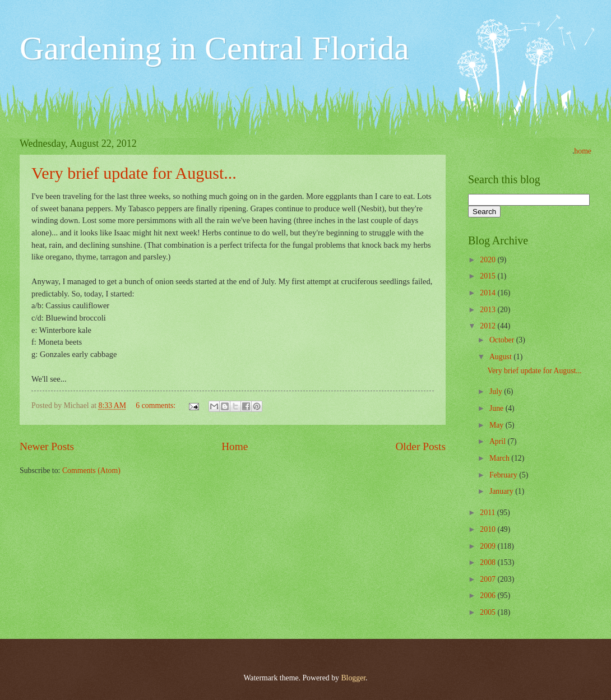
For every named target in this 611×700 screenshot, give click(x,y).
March (500, 458)
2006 (489, 595)
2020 (489, 260)
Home (235, 446)
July (497, 391)
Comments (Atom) (91, 470)
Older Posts (420, 446)
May (497, 425)
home (583, 151)
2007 (489, 579)
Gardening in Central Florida (214, 48)
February (504, 475)
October (503, 340)
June (497, 408)
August (501, 357)
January (502, 491)
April (499, 441)
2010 (489, 529)
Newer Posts (47, 446)
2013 (489, 310)
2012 (489, 326)
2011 (489, 513)
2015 (489, 276)
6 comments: (156, 405)
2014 (489, 293)
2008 (489, 562)
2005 (489, 612)
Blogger (353, 678)
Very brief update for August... (134, 173)
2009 (489, 546)
